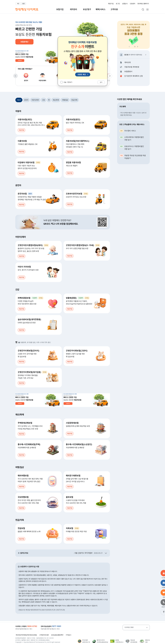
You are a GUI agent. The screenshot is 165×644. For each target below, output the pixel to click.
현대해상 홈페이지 (143, 4)
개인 (18, 4)
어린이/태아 (43, 77)
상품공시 (125, 4)
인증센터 (133, 4)
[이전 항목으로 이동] (15, 76)
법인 (24, 4)
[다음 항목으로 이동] (110, 76)
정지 (135, 47)
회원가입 (111, 4)
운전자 (26, 77)
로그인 (118, 4)
